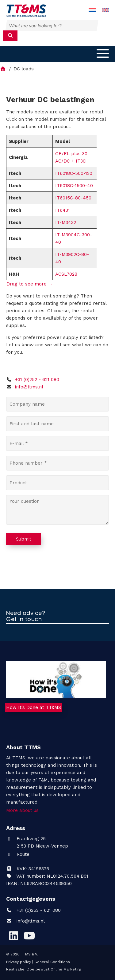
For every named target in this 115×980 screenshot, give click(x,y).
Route (18, 854)
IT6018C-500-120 (74, 173)
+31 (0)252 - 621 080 (33, 380)
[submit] (10, 36)
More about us (22, 810)
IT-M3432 (66, 222)
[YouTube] (29, 935)
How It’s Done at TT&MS (34, 707)
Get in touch (24, 620)
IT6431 (63, 210)
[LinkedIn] (13, 935)
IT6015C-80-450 (73, 198)
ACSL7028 (66, 274)
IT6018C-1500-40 (74, 186)
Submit (24, 539)
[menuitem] (92, 10)
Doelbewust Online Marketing (54, 969)
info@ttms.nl (29, 387)
